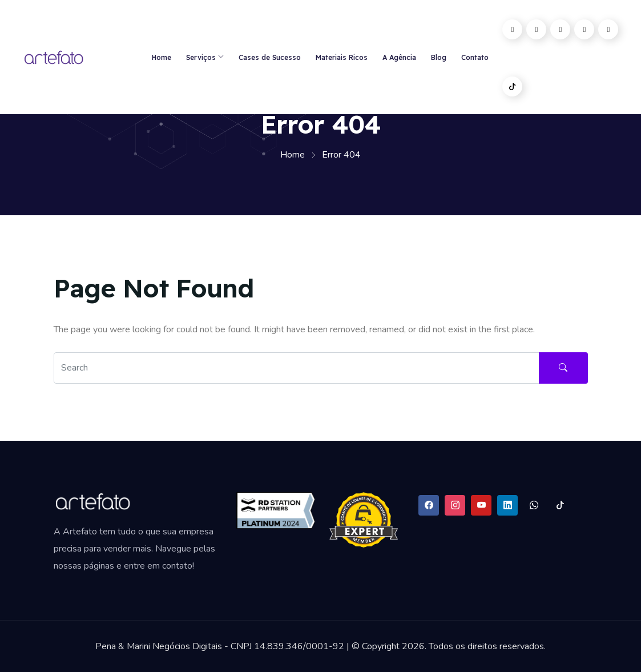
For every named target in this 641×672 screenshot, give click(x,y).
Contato (475, 57)
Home (162, 57)
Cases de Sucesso (270, 57)
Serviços (201, 57)
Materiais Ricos (342, 57)
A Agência (399, 57)
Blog (439, 57)
